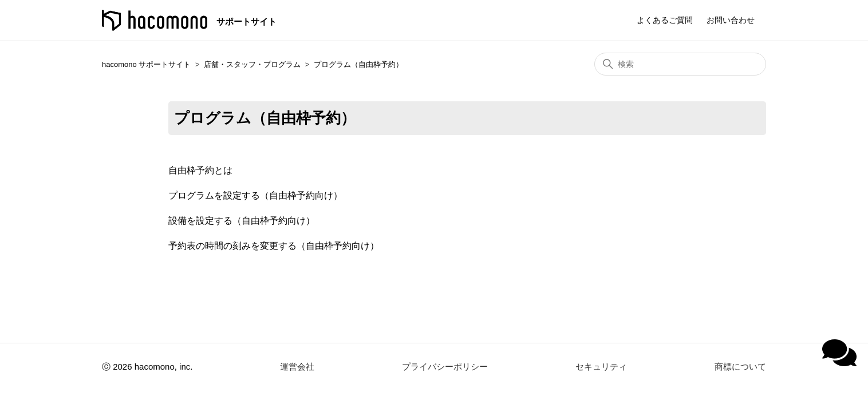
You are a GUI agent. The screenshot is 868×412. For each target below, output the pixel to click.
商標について (740, 367)
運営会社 (297, 367)
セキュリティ (601, 367)
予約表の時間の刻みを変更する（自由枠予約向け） (274, 246)
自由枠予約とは (200, 170)
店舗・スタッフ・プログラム (252, 64)
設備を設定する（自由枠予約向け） (242, 221)
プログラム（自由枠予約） (358, 64)
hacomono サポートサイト (146, 64)
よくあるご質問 (665, 20)
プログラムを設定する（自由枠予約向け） (255, 195)
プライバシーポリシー (445, 367)
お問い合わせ (731, 20)
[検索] (680, 64)
